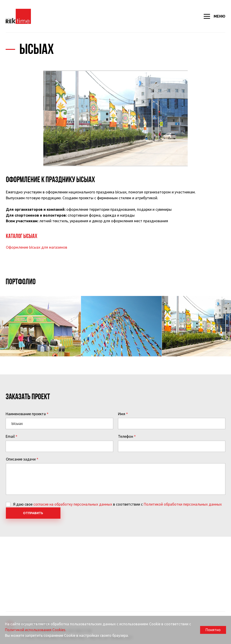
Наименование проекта (26, 414)
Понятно (213, 630)
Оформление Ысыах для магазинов (37, 247)
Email (10, 436)
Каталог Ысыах (22, 237)
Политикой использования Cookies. (36, 630)
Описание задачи (21, 459)
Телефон (126, 436)
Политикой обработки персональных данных (183, 504)
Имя (122, 414)
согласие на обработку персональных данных (73, 504)
